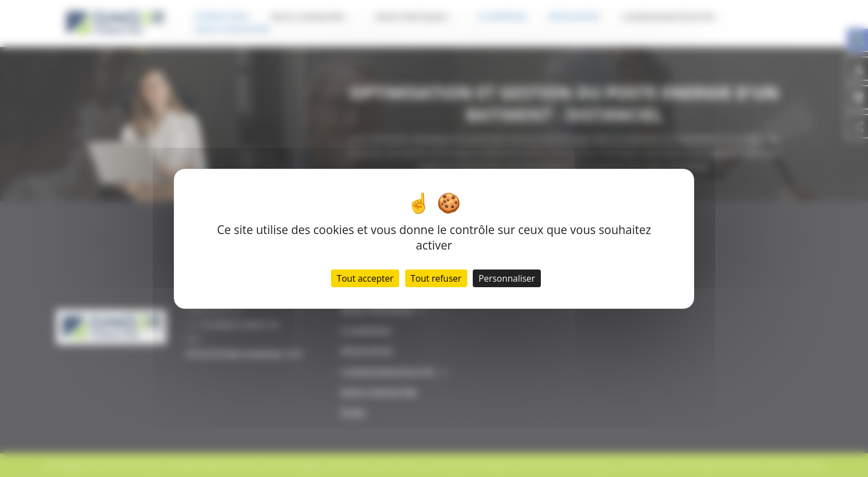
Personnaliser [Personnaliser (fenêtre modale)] (507, 278)
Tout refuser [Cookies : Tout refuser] (436, 278)
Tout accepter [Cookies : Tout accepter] (365, 278)
